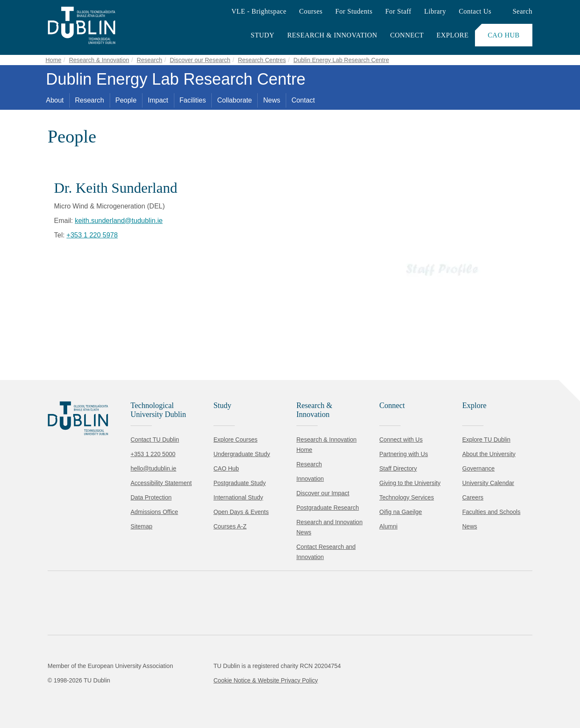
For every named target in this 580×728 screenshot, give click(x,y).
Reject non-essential (115, 696)
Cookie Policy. (179, 669)
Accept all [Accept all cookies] (44, 696)
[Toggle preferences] (184, 696)
